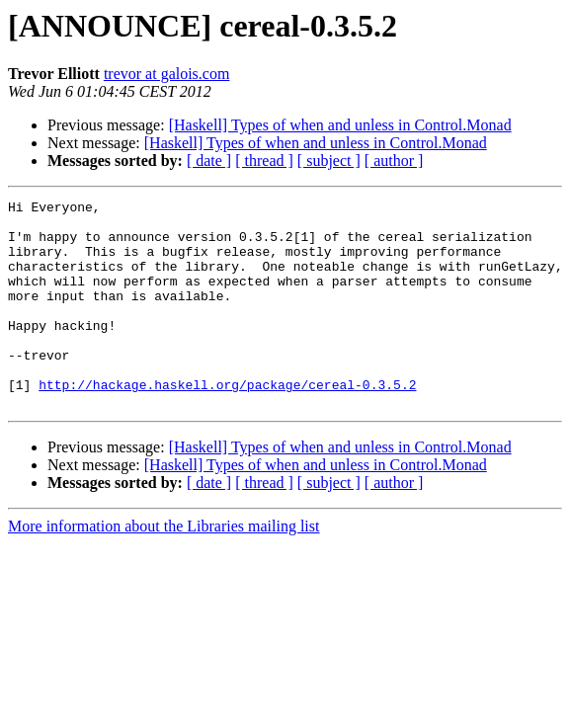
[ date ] (209, 161)
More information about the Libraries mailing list (163, 567)
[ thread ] (264, 161)
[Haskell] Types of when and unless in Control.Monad (340, 125)
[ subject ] (329, 161)
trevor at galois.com (167, 74)
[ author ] (394, 161)
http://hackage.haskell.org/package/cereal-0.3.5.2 (227, 423)
